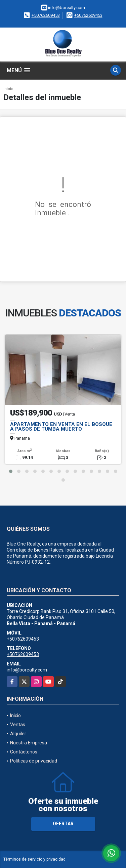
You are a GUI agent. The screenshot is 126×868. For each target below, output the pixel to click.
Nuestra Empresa (29, 743)
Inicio (8, 89)
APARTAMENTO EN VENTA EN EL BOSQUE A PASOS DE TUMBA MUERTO (61, 427)
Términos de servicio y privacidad (34, 859)
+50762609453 (46, 15)
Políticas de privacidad (34, 761)
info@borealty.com (27, 670)
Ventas (18, 725)
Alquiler (18, 734)
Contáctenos (24, 752)
